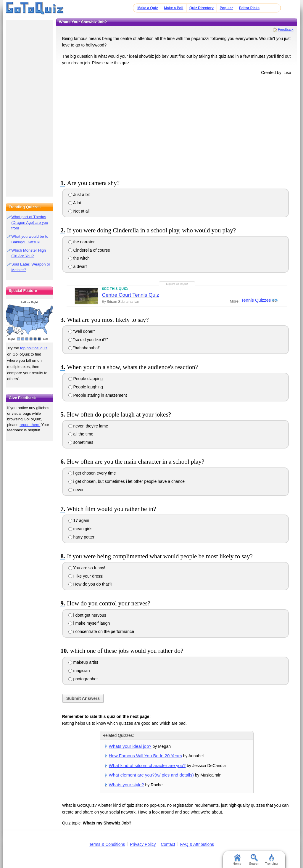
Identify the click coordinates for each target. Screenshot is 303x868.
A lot (75, 203)
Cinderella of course (89, 250)
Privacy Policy (143, 844)
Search (254, 860)
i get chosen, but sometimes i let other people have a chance (127, 481)
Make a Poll (174, 8)
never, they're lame (88, 426)
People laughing (86, 387)
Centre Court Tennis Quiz (131, 295)
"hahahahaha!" (84, 348)
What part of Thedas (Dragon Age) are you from (30, 222)
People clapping (86, 379)
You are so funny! (87, 568)
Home (237, 860)
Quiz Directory (202, 8)
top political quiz (34, 348)
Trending (271, 860)
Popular (227, 8)
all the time (81, 434)
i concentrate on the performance (101, 631)
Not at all (79, 211)
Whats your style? (126, 785)
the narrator (82, 242)
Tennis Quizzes (256, 300)
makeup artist (83, 662)
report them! (30, 425)
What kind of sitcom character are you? (147, 765)
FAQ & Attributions (197, 844)
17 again (79, 520)
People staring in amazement (98, 395)
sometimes (81, 442)
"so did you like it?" (88, 340)
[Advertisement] (177, 126)
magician (79, 671)
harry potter (81, 537)
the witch (79, 258)
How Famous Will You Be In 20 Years (145, 756)
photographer (83, 679)
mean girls (80, 529)
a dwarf (78, 266)
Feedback (286, 30)
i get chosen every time (92, 473)
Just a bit (79, 195)
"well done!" (82, 331)
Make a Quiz (148, 8)
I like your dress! (86, 576)
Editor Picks (249, 8)
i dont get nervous (87, 615)
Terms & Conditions (107, 844)
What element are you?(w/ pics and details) (151, 775)
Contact (168, 844)
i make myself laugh (89, 623)
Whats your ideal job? (130, 746)
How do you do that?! (90, 584)
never (76, 490)
